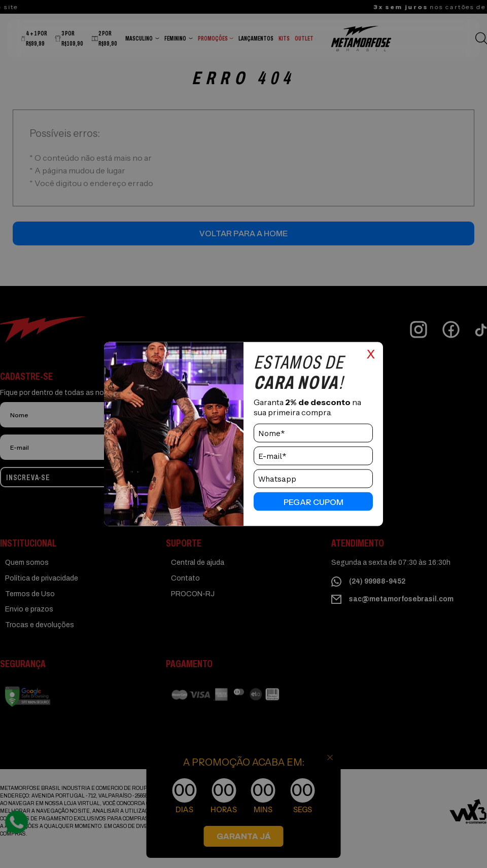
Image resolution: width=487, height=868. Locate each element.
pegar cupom (314, 501)
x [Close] (371, 353)
